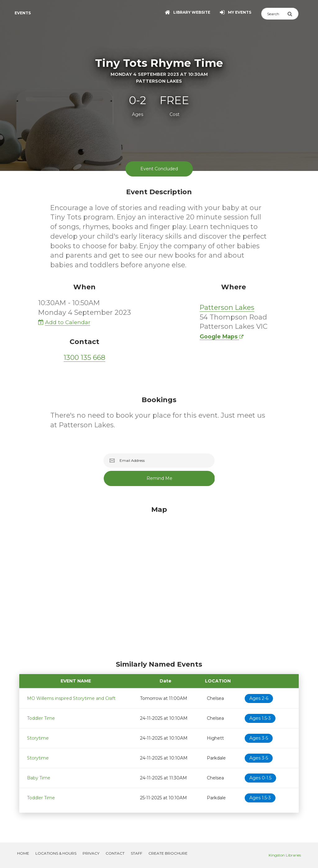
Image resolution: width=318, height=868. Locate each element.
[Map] (159, 581)
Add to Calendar (64, 322)
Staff (136, 853)
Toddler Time (41, 718)
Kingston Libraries (285, 855)
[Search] (274, 14)
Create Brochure (168, 853)
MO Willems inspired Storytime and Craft (71, 698)
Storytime (38, 738)
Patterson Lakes (227, 308)
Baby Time (39, 778)
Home (23, 853)
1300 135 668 (84, 358)
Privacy (91, 853)
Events (23, 13)
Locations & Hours (56, 853)
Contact (115, 853)
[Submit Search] (293, 14)
